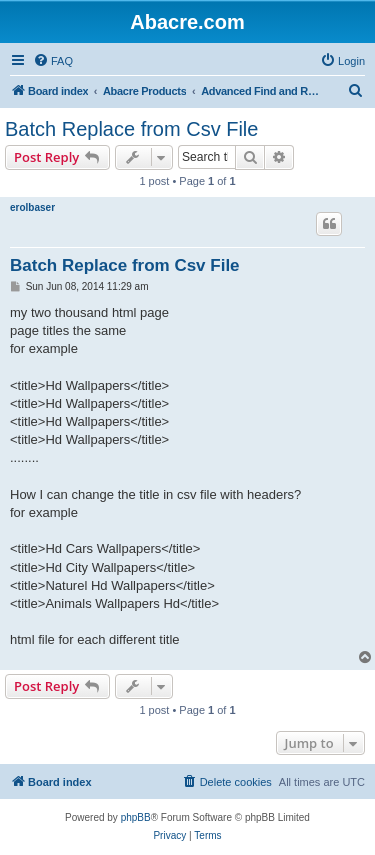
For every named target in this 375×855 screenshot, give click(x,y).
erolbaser (32, 207)
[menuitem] (53, 61)
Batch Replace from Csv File (131, 129)
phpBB (136, 817)
